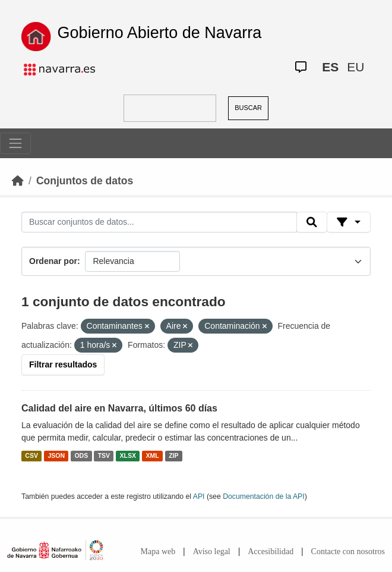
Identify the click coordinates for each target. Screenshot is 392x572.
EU (355, 67)
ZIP (173, 455)
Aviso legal (212, 551)
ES (330, 67)
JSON (56, 455)
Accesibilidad (271, 551)
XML (153, 455)
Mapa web (158, 551)
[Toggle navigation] (15, 143)
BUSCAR (248, 108)
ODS (81, 455)
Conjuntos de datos (85, 181)
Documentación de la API (264, 496)
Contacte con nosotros (348, 551)
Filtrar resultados (63, 364)
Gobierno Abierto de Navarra (160, 33)
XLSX (128, 455)
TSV (104, 455)
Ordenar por (53, 261)
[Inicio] (18, 181)
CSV (31, 455)
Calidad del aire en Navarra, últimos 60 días (119, 408)
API (199, 496)
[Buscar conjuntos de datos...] (159, 222)
